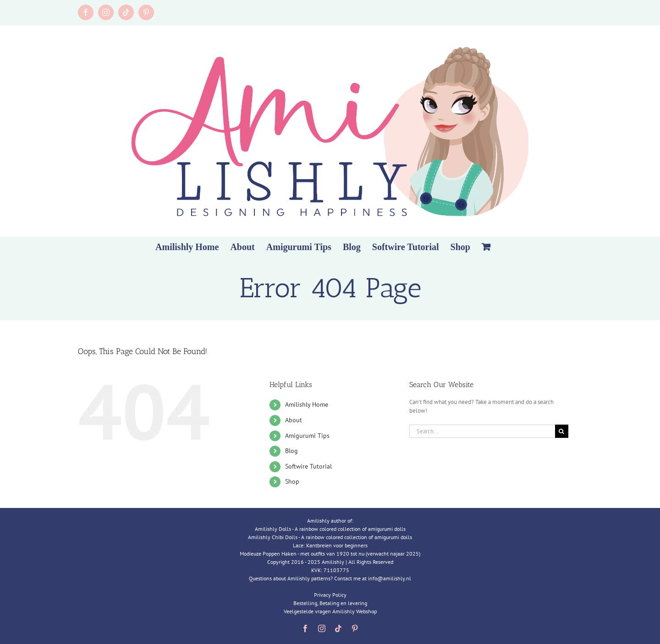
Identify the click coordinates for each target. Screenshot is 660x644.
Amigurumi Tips (307, 436)
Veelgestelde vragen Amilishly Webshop (330, 611)
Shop (292, 481)
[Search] (562, 431)
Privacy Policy (330, 595)
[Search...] (482, 431)
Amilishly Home (307, 404)
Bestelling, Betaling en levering (330, 603)
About (294, 420)
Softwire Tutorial (308, 466)
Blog (291, 451)
